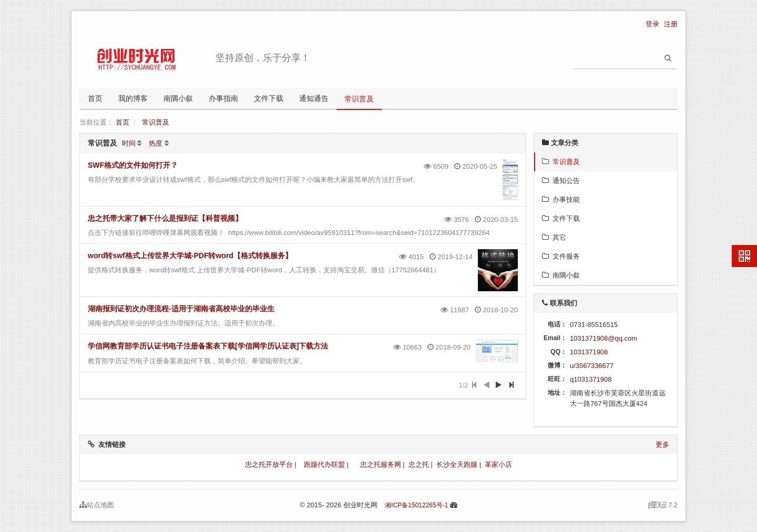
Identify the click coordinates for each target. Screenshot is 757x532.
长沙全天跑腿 (457, 464)
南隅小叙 (178, 98)
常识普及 (359, 99)
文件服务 (561, 256)
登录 (652, 24)
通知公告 (561, 181)
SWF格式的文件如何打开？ (133, 165)
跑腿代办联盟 (324, 464)
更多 (662, 444)
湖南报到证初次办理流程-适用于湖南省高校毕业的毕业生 (181, 309)
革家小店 (498, 464)
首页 (95, 98)
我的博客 (133, 98)
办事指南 (223, 98)
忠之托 (419, 464)
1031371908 (589, 352)
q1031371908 (591, 379)
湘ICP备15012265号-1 (416, 505)
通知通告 (314, 98)
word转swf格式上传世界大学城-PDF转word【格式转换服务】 (190, 255)
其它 (554, 237)
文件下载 (269, 98)
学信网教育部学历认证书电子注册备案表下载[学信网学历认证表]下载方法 (208, 346)
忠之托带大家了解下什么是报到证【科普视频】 (165, 218)
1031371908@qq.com (603, 338)
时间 (129, 143)
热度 (156, 143)
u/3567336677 (592, 366)
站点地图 (97, 505)
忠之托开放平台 (269, 464)
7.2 (663, 506)
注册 (671, 24)
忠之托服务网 (381, 464)
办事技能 (561, 199)
